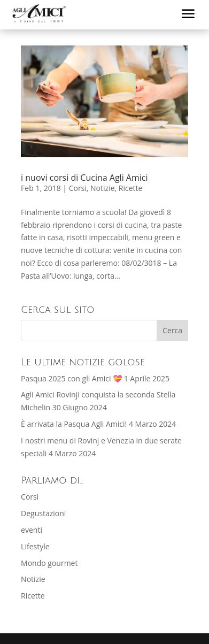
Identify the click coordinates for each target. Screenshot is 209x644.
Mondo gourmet (49, 563)
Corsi (78, 188)
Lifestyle (35, 546)
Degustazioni (43, 513)
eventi (32, 530)
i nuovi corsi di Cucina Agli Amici (84, 178)
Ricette (131, 188)
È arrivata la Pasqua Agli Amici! (74, 424)
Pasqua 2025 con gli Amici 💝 (71, 378)
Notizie (102, 188)
